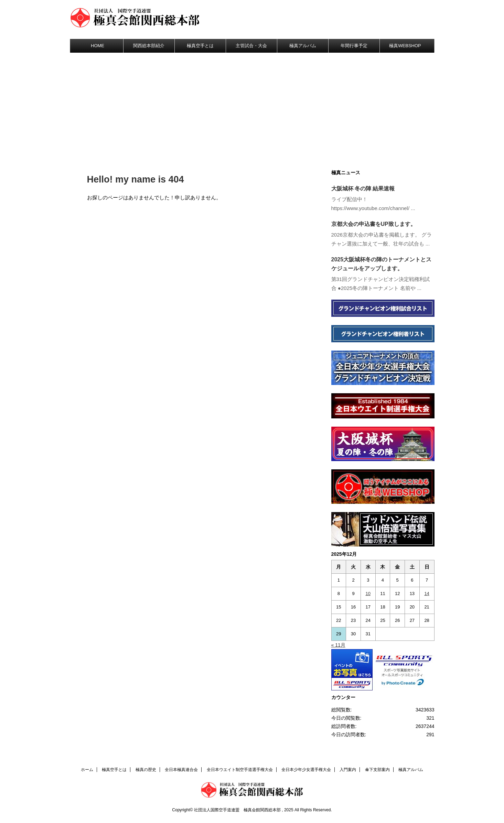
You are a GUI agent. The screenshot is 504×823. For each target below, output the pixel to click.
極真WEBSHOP (405, 46)
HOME (98, 46)
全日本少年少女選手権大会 (306, 770)
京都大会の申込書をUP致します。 (374, 224)
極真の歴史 (146, 770)
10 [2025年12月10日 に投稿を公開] (368, 593)
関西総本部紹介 (149, 46)
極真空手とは (200, 46)
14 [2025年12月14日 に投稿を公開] (427, 593)
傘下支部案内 (377, 770)
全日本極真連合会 (181, 770)
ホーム (87, 770)
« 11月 (338, 645)
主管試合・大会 (251, 46)
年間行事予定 (354, 46)
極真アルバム (303, 46)
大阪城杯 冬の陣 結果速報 (363, 189)
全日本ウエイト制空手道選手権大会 (240, 770)
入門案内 (348, 770)
